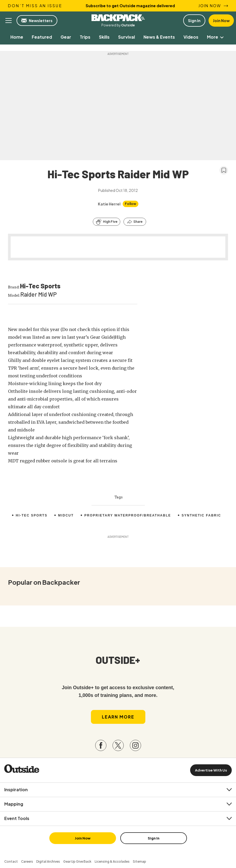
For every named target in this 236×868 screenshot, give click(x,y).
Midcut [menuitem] (66, 515)
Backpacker (118, 18)
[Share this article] (135, 222)
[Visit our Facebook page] (101, 745)
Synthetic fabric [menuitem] (201, 515)
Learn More (118, 717)
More (216, 37)
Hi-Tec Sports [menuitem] (32, 515)
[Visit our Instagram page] (135, 745)
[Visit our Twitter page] (118, 745)
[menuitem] (17, 37)
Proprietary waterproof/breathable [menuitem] (128, 515)
